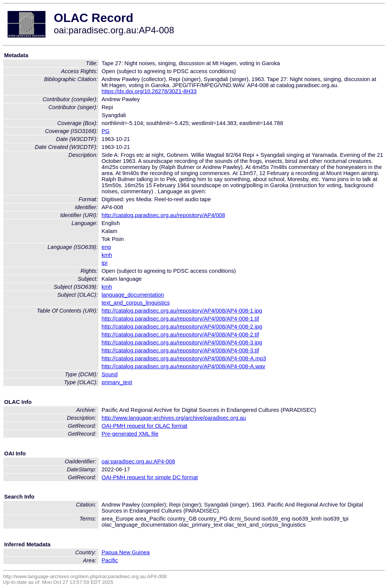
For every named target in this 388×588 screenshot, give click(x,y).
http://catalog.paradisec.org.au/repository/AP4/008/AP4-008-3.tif (180, 350)
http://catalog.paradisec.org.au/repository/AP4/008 (163, 215)
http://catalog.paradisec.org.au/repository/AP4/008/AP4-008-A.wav (183, 366)
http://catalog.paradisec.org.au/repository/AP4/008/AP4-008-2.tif (180, 335)
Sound (110, 374)
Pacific (110, 560)
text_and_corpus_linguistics (136, 303)
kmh (107, 255)
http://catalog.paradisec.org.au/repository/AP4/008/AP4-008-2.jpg (182, 327)
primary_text (117, 382)
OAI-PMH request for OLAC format (144, 426)
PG (106, 131)
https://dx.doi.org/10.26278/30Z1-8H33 (149, 91)
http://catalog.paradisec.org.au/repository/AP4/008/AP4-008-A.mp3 (184, 358)
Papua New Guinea (126, 552)
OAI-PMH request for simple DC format (150, 477)
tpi (104, 263)
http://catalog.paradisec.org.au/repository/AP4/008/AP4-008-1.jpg (182, 311)
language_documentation (133, 295)
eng (106, 247)
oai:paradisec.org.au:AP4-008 (138, 461)
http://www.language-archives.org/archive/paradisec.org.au (174, 418)
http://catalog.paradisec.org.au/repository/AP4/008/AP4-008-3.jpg (182, 342)
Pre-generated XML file (130, 434)
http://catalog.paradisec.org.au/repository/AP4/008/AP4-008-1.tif (180, 319)
